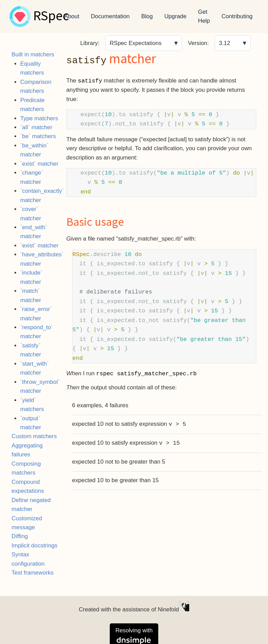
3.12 (224, 43)
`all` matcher (36, 127)
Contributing (237, 16)
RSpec (51, 16)
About (72, 16)
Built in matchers (33, 54)
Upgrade (175, 16)
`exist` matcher (39, 164)
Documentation (110, 16)
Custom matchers (34, 436)
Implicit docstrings (35, 546)
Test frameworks (33, 573)
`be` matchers (38, 136)
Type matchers (39, 118)
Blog (147, 16)
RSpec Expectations (136, 43)
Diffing (20, 536)
